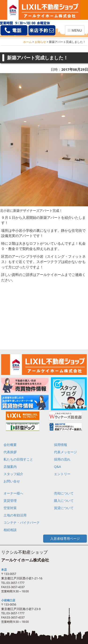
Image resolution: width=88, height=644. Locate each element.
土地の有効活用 (15, 515)
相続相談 (10, 530)
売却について (64, 493)
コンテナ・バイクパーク (22, 522)
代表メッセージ (65, 452)
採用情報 (61, 445)
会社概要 (10, 445)
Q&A (57, 467)
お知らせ (40, 42)
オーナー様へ (13, 493)
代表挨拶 (10, 452)
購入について (64, 501)
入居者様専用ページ (65, 538)
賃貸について (64, 508)
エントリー (62, 474)
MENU (76, 31)
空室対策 (10, 508)
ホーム (27, 42)
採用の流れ (62, 459)
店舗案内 (10, 467)
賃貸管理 (10, 501)
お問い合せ (12, 481)
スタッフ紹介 (13, 474)
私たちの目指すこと (18, 459)
